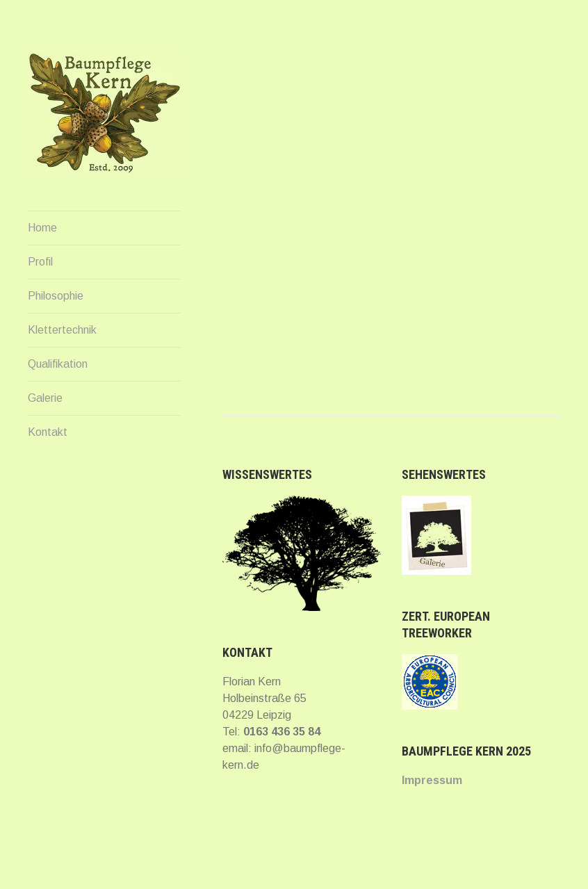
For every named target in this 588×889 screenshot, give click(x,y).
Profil (40, 262)
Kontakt (48, 432)
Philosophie (56, 296)
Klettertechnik (62, 330)
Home (42, 228)
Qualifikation (58, 364)
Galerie (45, 398)
